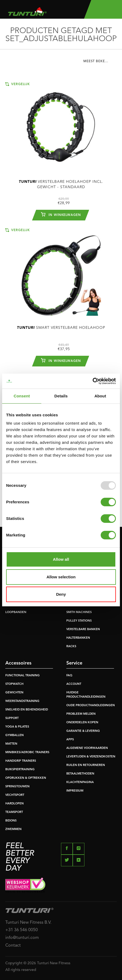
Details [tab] (61, 396)
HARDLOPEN (15, 804)
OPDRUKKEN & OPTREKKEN (26, 778)
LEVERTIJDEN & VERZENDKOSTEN (91, 757)
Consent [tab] (22, 396)
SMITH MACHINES (79, 612)
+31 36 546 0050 (22, 930)
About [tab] (100, 396)
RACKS (71, 647)
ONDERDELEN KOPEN (82, 723)
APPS (70, 740)
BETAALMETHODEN (80, 774)
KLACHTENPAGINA (80, 782)
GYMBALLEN (15, 735)
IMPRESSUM (75, 791)
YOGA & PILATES (17, 727)
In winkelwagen (61, 214)
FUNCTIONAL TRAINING (23, 676)
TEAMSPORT (14, 812)
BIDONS (11, 821)
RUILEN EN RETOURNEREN (86, 765)
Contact (13, 946)
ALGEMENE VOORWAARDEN (87, 748)
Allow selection (61, 577)
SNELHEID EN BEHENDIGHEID (27, 710)
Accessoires (18, 663)
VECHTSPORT (15, 795)
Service (74, 663)
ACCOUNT (74, 684)
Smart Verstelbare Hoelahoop (61, 328)
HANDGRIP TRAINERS (21, 761)
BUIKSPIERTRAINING (20, 770)
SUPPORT (12, 718)
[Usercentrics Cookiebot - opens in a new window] (93, 381)
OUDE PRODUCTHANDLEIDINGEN (91, 706)
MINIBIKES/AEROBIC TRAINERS (27, 752)
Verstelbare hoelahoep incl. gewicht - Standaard (61, 184)
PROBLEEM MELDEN (81, 714)
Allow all (61, 559)
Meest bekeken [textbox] (98, 61)
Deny (61, 594)
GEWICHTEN (14, 693)
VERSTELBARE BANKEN (83, 629)
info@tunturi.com (22, 938)
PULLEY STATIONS (79, 621)
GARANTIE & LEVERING (83, 731)
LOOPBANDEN (16, 612)
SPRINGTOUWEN (17, 787)
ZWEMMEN (13, 829)
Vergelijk (18, 84)
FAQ (69, 676)
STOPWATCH (14, 684)
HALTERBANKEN (78, 638)
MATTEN (11, 744)
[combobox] (100, 63)
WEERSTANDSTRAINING (22, 701)
